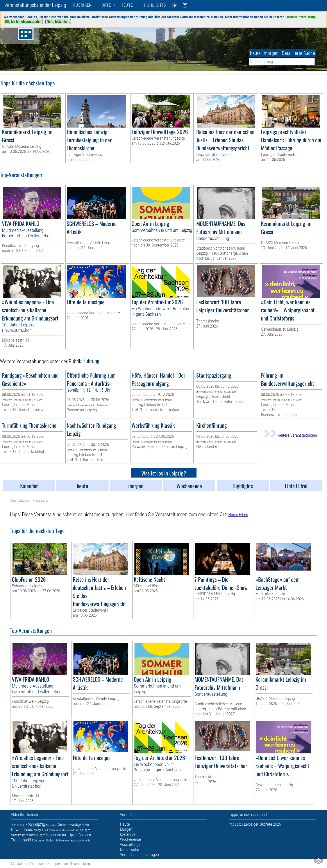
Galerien (85, 835)
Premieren (64, 841)
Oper (25, 835)
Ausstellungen (37, 835)
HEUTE (127, 5)
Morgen (38, 830)
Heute (73, 841)
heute (255, 53)
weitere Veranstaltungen (290, 435)
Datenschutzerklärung (300, 17)
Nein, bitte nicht (58, 22)
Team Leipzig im (83, 864)
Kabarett (70, 830)
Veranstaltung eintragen (139, 854)
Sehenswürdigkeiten (74, 824)
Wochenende (83, 841)
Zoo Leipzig (35, 824)
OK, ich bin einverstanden (23, 22)
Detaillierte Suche (298, 53)
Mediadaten (20, 864)
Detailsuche (130, 849)
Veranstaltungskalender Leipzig (35, 5)
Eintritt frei (49, 830)
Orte (106, 5)
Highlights (154, 5)
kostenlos (128, 834)
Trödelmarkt (21, 840)
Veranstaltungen (20, 501)
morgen (271, 53)
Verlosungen (83, 830)
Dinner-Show (52, 825)
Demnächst (18, 825)
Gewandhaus (22, 830)
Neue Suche (41, 501)
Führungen (39, 840)
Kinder (51, 835)
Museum (16, 835)
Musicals (60, 830)
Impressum (60, 864)
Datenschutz (40, 864)
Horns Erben (238, 515)
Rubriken (83, 5)
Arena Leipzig (67, 835)
